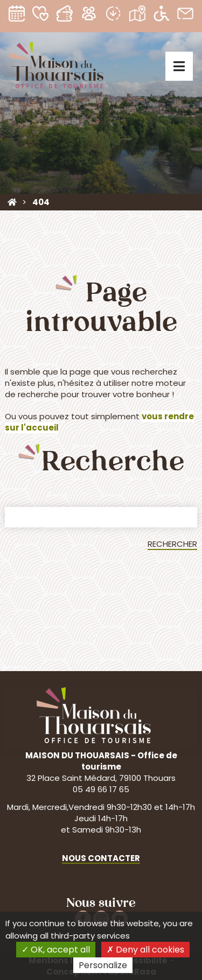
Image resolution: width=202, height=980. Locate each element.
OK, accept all (56, 950)
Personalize (103, 965)
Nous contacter (101, 858)
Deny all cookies (145, 950)
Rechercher (172, 544)
